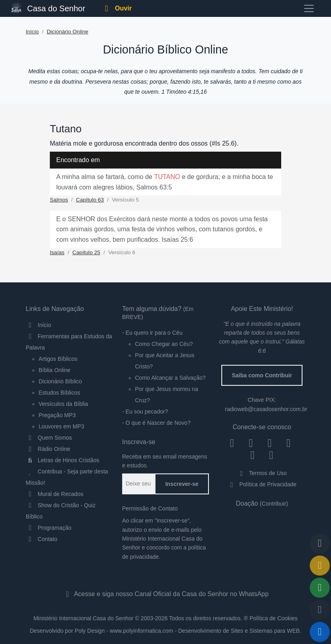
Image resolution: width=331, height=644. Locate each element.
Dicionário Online (67, 32)
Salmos (59, 200)
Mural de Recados (54, 494)
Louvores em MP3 (61, 426)
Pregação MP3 (57, 415)
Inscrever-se (182, 484)
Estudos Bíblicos (59, 393)
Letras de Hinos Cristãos (62, 460)
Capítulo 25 (86, 252)
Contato (42, 539)
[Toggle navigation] (309, 8)
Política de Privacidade (262, 484)
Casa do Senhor (48, 7)
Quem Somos (49, 438)
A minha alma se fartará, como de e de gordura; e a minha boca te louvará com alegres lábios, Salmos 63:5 (165, 182)
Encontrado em (78, 160)
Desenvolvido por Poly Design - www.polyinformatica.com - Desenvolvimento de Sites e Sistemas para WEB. (165, 631)
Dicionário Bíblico (60, 381)
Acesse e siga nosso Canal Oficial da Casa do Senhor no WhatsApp (165, 594)
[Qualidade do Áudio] (320, 610)
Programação (49, 528)
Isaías (57, 252)
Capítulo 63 (90, 200)
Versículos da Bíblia (63, 404)
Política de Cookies (274, 618)
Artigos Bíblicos (58, 359)
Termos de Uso (262, 473)
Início (32, 32)
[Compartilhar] (320, 588)
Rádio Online (48, 449)
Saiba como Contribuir (262, 375)
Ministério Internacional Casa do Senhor (83, 618)
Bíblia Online (54, 370)
